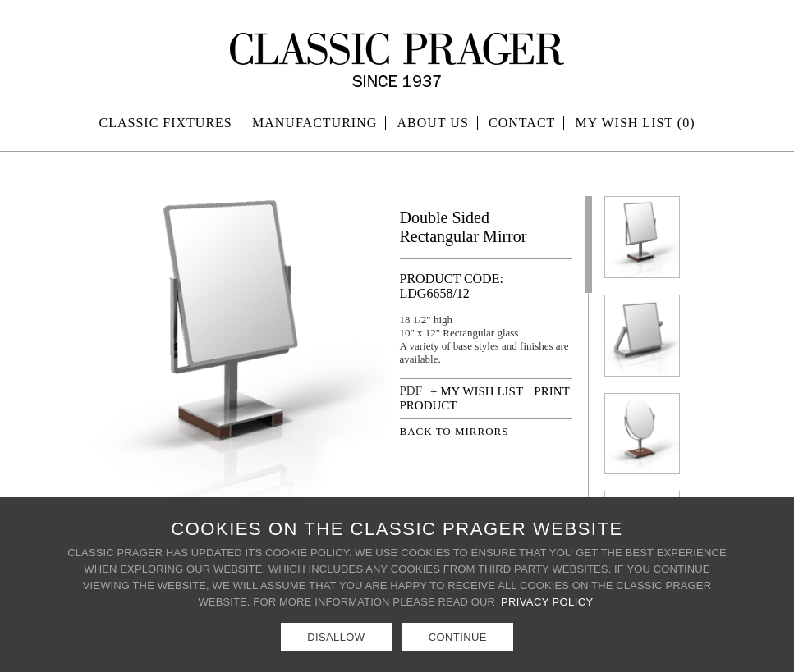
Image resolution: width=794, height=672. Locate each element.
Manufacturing (314, 123)
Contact (522, 123)
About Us (433, 123)
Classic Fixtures (166, 123)
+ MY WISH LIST (477, 391)
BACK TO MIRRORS (454, 431)
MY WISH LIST (636, 123)
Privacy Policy (547, 602)
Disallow (336, 637)
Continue (458, 637)
